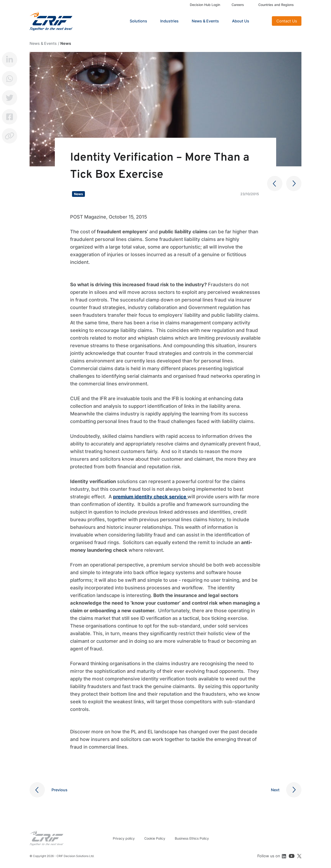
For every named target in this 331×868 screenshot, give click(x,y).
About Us (241, 21)
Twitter (10, 98)
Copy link (10, 136)
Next (275, 790)
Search (262, 21)
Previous (59, 790)
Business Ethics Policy (192, 838)
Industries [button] (169, 21)
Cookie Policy (155, 838)
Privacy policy (124, 838)
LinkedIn (10, 60)
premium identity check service (150, 497)
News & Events (205, 21)
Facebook (10, 117)
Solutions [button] (138, 21)
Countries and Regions (276, 5)
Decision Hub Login (205, 5)
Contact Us (287, 21)
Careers (238, 5)
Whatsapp (10, 79)
